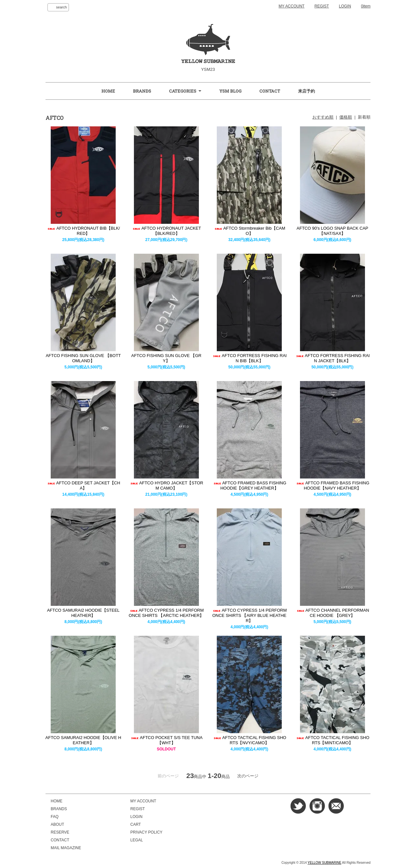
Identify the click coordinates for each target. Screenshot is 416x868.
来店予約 (306, 91)
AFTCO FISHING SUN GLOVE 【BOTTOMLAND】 (83, 358)
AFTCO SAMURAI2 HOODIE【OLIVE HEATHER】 (83, 740)
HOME (108, 91)
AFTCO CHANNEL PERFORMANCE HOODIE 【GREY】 (332, 613)
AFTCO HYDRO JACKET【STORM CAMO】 (166, 485)
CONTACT (270, 91)
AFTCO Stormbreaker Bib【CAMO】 (249, 231)
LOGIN (345, 6)
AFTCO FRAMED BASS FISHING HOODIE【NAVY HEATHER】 (332, 485)
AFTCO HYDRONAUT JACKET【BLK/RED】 (166, 231)
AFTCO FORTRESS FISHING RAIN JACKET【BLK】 (332, 358)
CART (136, 824)
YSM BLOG (230, 91)
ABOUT (57, 824)
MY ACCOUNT (292, 6)
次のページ (248, 776)
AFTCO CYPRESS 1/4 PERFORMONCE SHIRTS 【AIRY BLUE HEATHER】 (249, 615)
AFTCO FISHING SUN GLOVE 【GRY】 (166, 358)
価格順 (346, 117)
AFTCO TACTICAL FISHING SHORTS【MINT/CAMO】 (332, 740)
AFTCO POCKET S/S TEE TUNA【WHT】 (166, 740)
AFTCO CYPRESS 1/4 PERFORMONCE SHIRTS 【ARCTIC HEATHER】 (166, 613)
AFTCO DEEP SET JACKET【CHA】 (83, 485)
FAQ (55, 817)
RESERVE (60, 832)
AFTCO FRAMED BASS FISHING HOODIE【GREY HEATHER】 (249, 485)
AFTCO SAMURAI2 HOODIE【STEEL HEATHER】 (83, 613)
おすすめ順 (323, 117)
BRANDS (142, 91)
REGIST (322, 6)
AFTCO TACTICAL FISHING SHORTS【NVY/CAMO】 (249, 740)
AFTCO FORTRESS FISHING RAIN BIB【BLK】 (249, 358)
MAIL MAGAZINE (66, 848)
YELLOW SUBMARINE (324, 863)
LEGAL (137, 840)
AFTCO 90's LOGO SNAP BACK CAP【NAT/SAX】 (332, 231)
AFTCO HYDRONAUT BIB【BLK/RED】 (83, 231)
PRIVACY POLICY (146, 832)
